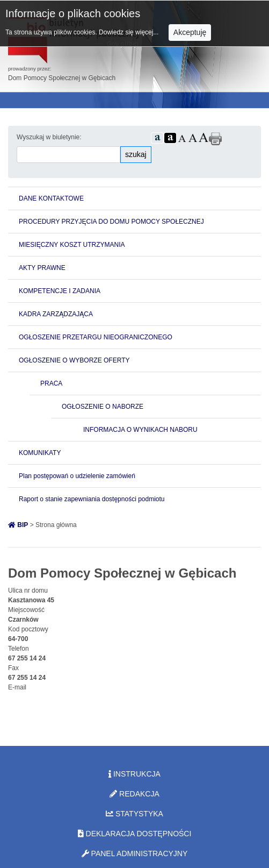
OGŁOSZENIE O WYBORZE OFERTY (74, 360)
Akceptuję (190, 32)
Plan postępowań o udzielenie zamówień (77, 476)
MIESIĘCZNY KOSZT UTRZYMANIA (72, 245)
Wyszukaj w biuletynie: (49, 137)
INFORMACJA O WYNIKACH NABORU (140, 430)
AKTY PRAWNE (42, 268)
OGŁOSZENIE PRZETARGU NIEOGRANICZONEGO (96, 337)
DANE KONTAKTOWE (51, 198)
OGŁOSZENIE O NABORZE (103, 407)
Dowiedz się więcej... (130, 32)
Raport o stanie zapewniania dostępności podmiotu (92, 499)
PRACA (51, 383)
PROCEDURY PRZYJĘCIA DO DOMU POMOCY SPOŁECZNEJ (111, 222)
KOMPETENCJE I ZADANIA (60, 291)
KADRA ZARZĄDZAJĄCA (56, 314)
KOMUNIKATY (40, 453)
